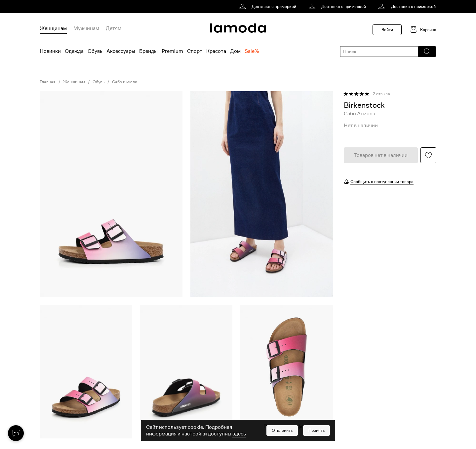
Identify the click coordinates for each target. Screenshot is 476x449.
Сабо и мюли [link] (125, 82)
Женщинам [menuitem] (53, 28)
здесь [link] (239, 434)
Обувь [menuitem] (95, 51)
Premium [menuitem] (172, 51)
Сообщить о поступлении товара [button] (382, 182)
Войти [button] (387, 30)
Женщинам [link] (74, 82)
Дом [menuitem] (235, 51)
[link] (269, 7)
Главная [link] (48, 82)
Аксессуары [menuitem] (121, 51)
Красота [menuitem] (216, 51)
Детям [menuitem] (114, 28)
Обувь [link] (99, 82)
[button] (427, 52)
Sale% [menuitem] (252, 51)
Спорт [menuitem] (195, 51)
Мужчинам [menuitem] (86, 28)
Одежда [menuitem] (74, 51)
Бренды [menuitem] (148, 51)
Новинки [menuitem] (50, 51)
